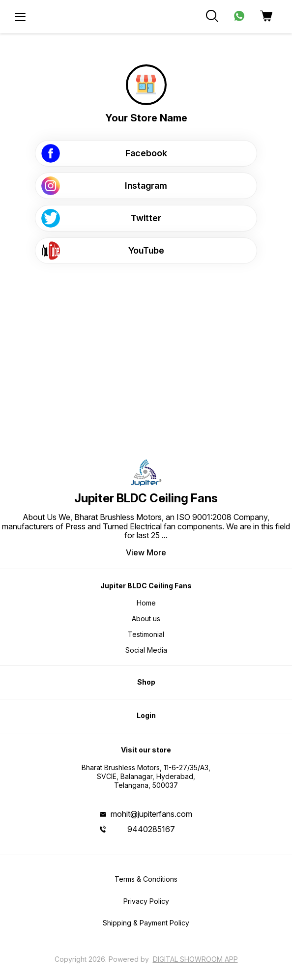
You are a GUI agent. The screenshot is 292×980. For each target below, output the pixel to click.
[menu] (20, 17)
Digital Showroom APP (195, 959)
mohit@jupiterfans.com (151, 814)
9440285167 (151, 829)
